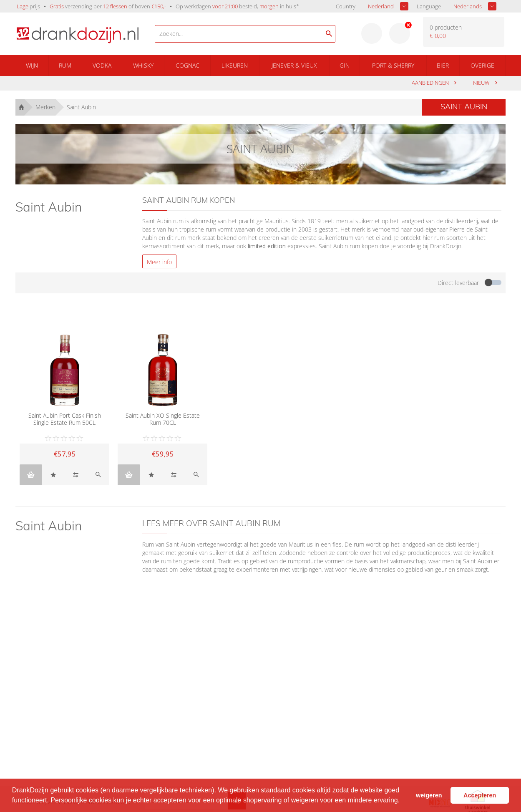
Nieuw (482, 83)
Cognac (188, 65)
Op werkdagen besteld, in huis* (237, 6)
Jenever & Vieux (294, 65)
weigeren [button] (429, 795)
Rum (65, 65)
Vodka (102, 65)
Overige (482, 65)
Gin (345, 65)
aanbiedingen (431, 83)
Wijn (32, 65)
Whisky (143, 65)
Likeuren (235, 65)
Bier (443, 65)
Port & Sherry (393, 65)
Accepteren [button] (480, 795)
